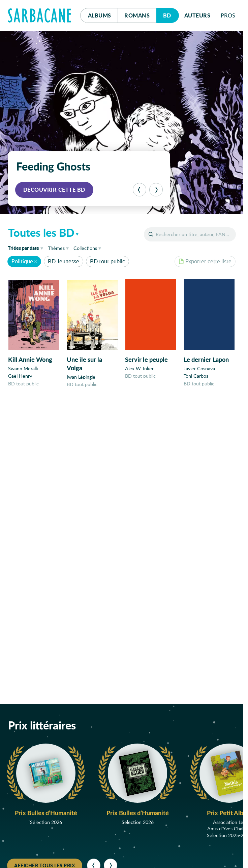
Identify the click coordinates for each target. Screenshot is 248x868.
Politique (22, 261)
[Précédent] (139, 190)
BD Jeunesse (64, 261)
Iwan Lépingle (81, 377)
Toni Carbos (196, 377)
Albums (100, 15)
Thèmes (56, 248)
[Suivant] (156, 190)
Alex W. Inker (139, 369)
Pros (228, 15)
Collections (85, 248)
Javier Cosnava (199, 370)
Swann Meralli (23, 368)
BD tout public (107, 261)
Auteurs (197, 15)
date (27, 248)
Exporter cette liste (205, 261)
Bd (171, 14)
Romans (137, 15)
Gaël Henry (20, 376)
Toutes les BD (41, 232)
